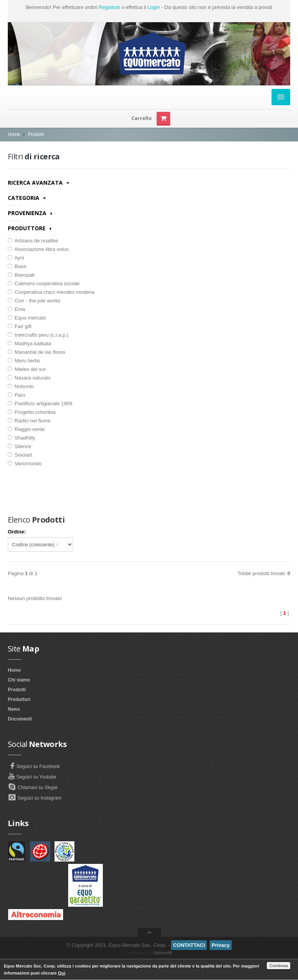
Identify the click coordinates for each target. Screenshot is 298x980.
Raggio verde (26, 429)
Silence (19, 446)
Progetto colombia (32, 412)
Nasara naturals (29, 378)
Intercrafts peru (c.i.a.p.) (38, 335)
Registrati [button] (109, 7)
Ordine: (17, 532)
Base (17, 266)
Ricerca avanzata (39, 183)
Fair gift (20, 326)
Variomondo (25, 464)
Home (14, 134)
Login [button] (154, 7)
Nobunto (21, 386)
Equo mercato (27, 318)
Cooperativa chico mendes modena (51, 292)
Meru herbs (24, 361)
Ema (16, 309)
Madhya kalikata (30, 343)
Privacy (220, 945)
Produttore (30, 228)
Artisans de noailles (33, 241)
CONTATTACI (189, 945)
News (14, 709)
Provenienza (30, 213)
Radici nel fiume (29, 421)
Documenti (20, 719)
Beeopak (21, 275)
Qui (62, 973)
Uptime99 (163, 953)
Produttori (19, 699)
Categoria (27, 198)
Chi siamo (19, 680)
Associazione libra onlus (38, 249)
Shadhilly (21, 438)
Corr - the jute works (34, 301)
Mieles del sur (27, 369)
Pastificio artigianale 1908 (40, 403)
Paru (17, 395)
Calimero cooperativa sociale (44, 283)
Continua (279, 966)
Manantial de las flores (37, 352)
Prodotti (36, 134)
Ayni (16, 258)
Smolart (20, 455)
